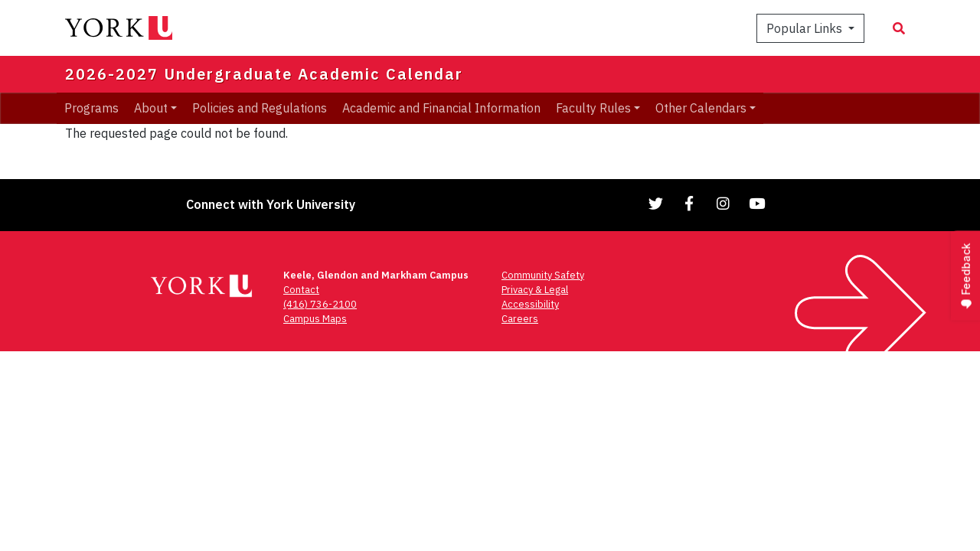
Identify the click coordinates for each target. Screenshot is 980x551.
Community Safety (543, 275)
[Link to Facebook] (690, 203)
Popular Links (806, 28)
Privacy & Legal (535, 290)
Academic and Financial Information (441, 108)
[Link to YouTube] (757, 203)
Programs (91, 108)
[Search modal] (899, 28)
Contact (301, 290)
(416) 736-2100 (320, 304)
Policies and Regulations (260, 108)
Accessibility (530, 304)
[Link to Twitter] (656, 203)
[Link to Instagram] (724, 203)
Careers (520, 319)
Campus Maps (315, 319)
